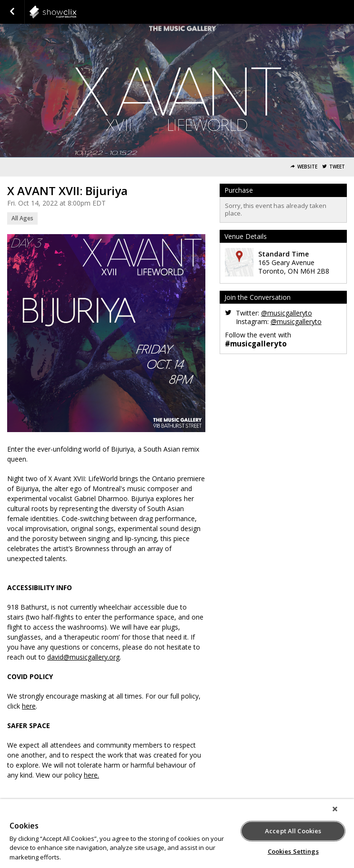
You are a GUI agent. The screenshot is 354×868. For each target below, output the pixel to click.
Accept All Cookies (293, 831)
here (29, 706)
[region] (177, 833)
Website (307, 167)
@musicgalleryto (287, 313)
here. (91, 775)
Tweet (337, 167)
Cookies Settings (293, 851)
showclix (76, 12)
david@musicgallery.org (83, 657)
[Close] (335, 809)
